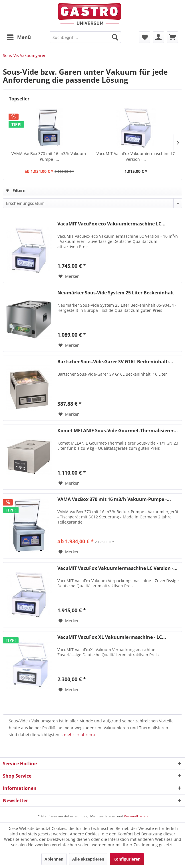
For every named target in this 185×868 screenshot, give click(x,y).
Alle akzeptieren (88, 859)
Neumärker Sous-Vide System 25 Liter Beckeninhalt (116, 293)
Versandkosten (136, 816)
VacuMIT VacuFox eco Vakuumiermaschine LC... (111, 224)
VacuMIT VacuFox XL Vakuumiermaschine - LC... (112, 637)
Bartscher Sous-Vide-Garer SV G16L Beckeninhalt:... (115, 362)
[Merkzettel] (144, 37)
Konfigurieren (127, 859)
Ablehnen (54, 859)
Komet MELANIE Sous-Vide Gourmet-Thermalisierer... (118, 431)
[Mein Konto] (158, 37)
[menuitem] (19, 37)
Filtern (16, 190)
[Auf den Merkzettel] (69, 276)
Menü (19, 36)
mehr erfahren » (80, 735)
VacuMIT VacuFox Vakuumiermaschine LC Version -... (136, 156)
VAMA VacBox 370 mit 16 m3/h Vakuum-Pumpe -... (49, 156)
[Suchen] (115, 37)
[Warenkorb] (172, 37)
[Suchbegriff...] (85, 37)
